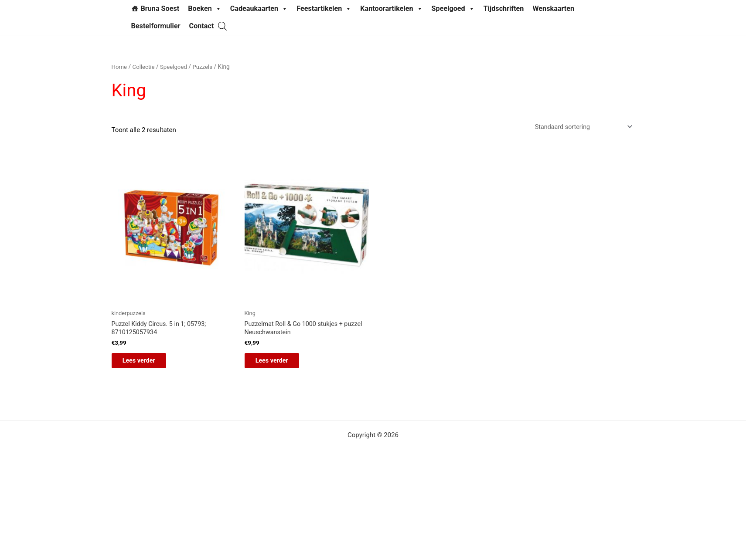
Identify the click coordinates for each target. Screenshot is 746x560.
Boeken (205, 9)
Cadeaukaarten (259, 9)
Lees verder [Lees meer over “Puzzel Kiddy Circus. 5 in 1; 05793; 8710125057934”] (146, 364)
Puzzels (206, 67)
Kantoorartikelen (391, 9)
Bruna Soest (160, 8)
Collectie (145, 67)
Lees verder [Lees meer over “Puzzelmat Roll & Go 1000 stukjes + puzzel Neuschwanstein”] (279, 364)
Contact (202, 26)
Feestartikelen (324, 9)
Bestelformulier (156, 26)
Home (120, 67)
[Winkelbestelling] (580, 127)
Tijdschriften (504, 8)
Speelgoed (453, 9)
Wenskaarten (553, 8)
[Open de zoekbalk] (222, 26)
